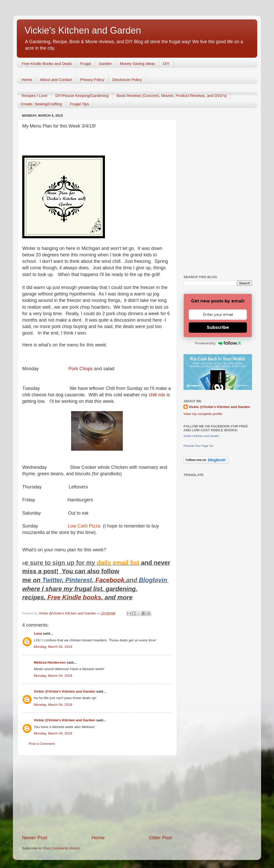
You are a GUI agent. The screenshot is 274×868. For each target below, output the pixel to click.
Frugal (85, 64)
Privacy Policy (92, 80)
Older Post (160, 838)
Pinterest (79, 580)
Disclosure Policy (127, 80)
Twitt (49, 580)
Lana (38, 633)
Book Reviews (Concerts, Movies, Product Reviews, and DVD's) (172, 96)
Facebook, (111, 580)
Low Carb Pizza (84, 526)
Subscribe (218, 327)
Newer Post (35, 838)
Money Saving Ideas (138, 64)
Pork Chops (81, 369)
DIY (166, 64)
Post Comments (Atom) (62, 848)
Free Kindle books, (75, 597)
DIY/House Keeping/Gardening (82, 96)
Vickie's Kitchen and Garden (83, 30)
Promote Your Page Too (199, 446)
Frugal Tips (79, 104)
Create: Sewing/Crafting (41, 104)
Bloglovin (154, 580)
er (59, 580)
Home (27, 80)
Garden (105, 64)
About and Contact (56, 80)
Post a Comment (42, 744)
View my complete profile (203, 414)
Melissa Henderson (50, 662)
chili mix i (157, 395)
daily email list (119, 563)
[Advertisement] (97, 795)
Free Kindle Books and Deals (47, 64)
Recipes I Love (35, 96)
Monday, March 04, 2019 (53, 647)
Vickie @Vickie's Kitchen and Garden (64, 691)
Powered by (218, 343)
